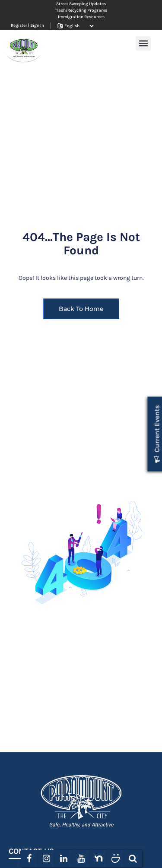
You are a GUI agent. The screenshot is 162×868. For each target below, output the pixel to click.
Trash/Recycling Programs (81, 10)
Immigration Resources (81, 17)
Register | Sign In (27, 25)
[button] (143, 43)
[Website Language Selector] (79, 26)
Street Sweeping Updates (81, 4)
